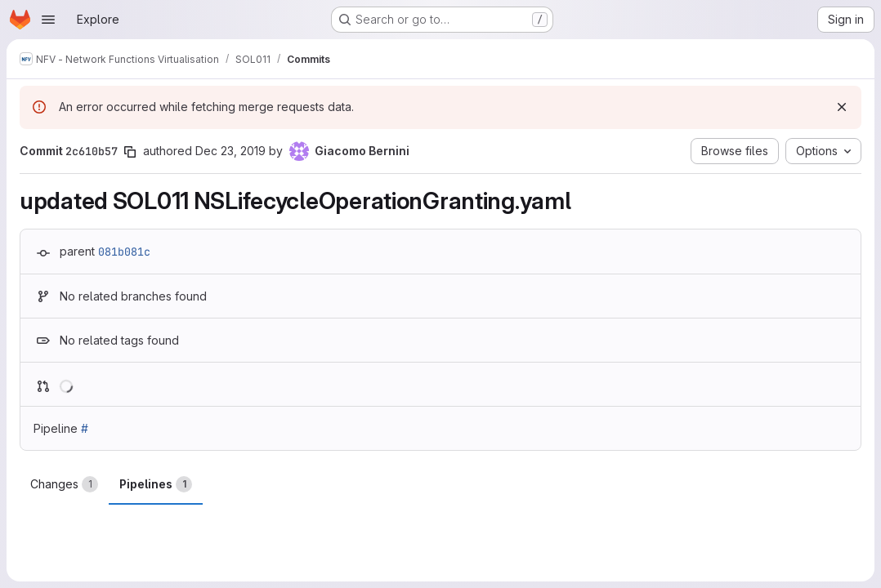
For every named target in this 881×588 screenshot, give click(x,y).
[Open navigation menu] (48, 20)
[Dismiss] (842, 107)
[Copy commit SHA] (130, 152)
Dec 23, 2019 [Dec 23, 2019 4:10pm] (230, 151)
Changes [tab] (64, 484)
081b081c (124, 252)
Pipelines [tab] (156, 484)
